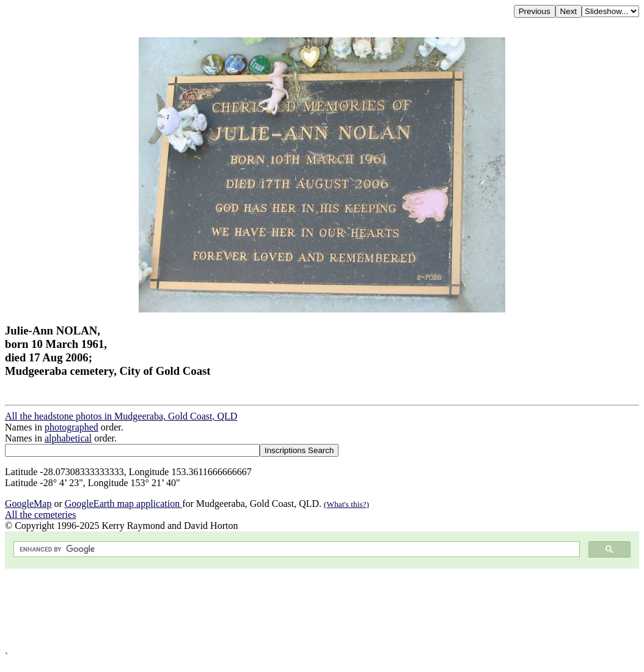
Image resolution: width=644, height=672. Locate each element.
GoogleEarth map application (123, 504)
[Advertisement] (322, 610)
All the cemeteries (40, 515)
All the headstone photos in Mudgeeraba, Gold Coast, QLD (121, 416)
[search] (295, 549)
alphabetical (68, 438)
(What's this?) (346, 504)
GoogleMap (28, 504)
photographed (71, 427)
